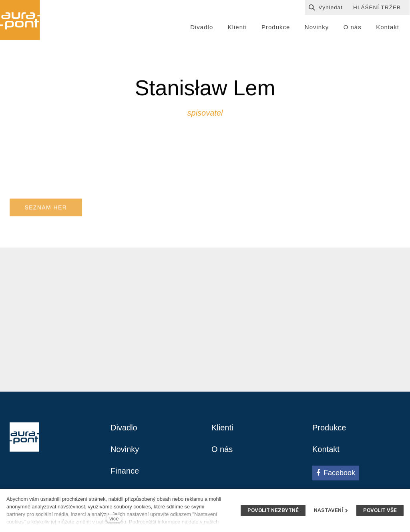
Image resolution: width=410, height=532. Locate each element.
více (114, 519)
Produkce (329, 428)
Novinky (125, 449)
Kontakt (326, 449)
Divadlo (124, 428)
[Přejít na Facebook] (336, 473)
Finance (125, 471)
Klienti (222, 428)
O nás (222, 449)
